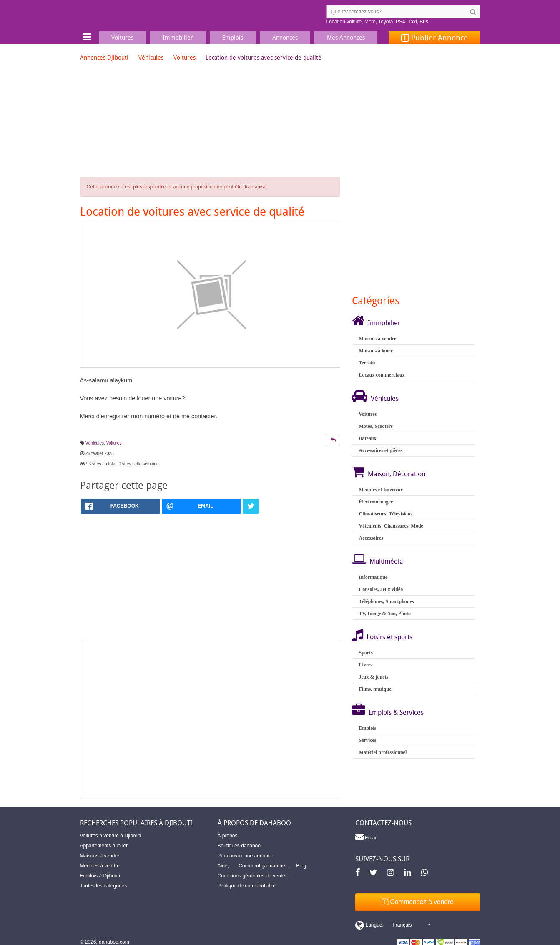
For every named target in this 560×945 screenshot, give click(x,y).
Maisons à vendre (377, 339)
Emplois (367, 728)
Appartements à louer (104, 846)
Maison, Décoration (397, 474)
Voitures (185, 57)
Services (367, 740)
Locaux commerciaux (382, 375)
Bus (424, 22)
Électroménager (376, 502)
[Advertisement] (210, 720)
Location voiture (344, 22)
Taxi (412, 22)
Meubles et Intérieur (380, 490)
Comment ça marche (262, 866)
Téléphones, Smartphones (386, 601)
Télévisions (401, 514)
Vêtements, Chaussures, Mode (391, 526)
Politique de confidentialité (247, 886)
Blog (301, 866)
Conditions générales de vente (251, 876)
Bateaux (367, 438)
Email (366, 837)
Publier (434, 38)
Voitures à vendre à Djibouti (111, 836)
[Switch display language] (393, 925)
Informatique (373, 577)
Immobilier (384, 323)
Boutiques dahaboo (239, 846)
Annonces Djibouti (104, 57)
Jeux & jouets (373, 677)
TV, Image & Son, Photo (384, 613)
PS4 (401, 22)
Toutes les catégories (104, 886)
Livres (365, 665)
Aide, (223, 866)
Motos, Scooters (375, 426)
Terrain (367, 363)
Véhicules (151, 57)
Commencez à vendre (418, 902)
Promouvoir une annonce (246, 856)
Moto (370, 22)
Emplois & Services (396, 712)
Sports (365, 653)
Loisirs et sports (389, 637)
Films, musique (375, 689)
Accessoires (371, 538)
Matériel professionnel (383, 752)
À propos (228, 836)
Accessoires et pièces (380, 450)
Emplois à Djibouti (100, 876)
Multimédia (386, 561)
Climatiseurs (372, 514)
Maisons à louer (375, 351)
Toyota (385, 22)
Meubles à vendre (100, 866)
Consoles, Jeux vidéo (381, 589)
